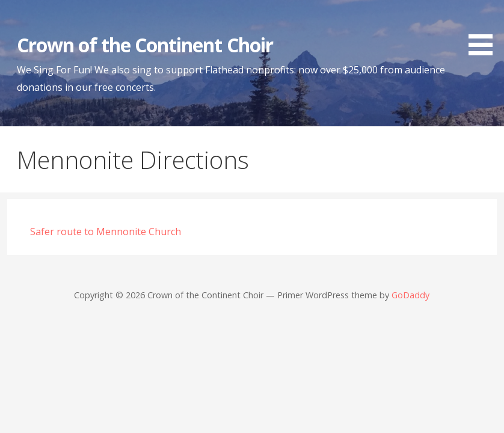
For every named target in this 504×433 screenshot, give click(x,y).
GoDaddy (410, 295)
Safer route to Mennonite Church (106, 232)
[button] (485, 30)
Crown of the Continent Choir (145, 45)
